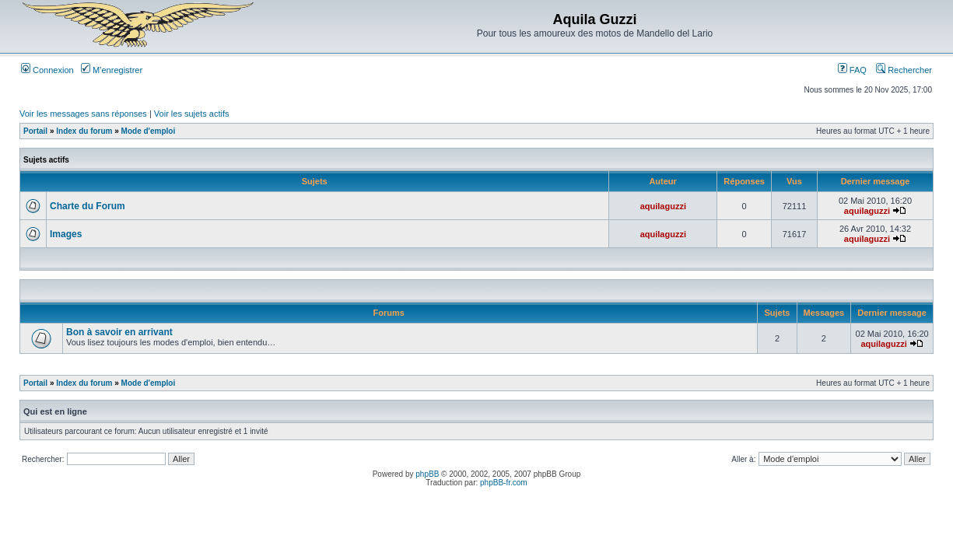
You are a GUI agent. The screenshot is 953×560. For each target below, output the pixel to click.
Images (66, 234)
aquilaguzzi (663, 206)
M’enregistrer (112, 70)
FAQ (852, 70)
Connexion (47, 70)
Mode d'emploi (149, 131)
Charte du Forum (88, 206)
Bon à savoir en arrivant (119, 332)
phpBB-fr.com (504, 483)
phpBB (427, 474)
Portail (35, 131)
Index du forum (84, 131)
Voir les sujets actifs (192, 114)
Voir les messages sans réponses (83, 114)
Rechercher (904, 70)
